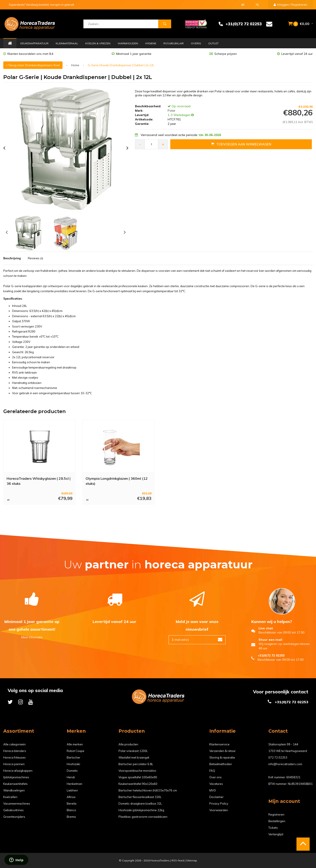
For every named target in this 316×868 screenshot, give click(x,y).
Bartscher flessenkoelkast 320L (140, 797)
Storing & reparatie (222, 757)
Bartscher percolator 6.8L (136, 764)
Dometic (72, 771)
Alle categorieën (14, 744)
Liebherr (72, 790)
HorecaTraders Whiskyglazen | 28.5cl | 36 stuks (39, 481)
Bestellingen (277, 821)
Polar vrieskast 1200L (133, 751)
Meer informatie (32, 637)
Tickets (273, 828)
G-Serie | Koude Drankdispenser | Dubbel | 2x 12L (121, 65)
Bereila (72, 804)
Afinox (71, 797)
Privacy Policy (219, 804)
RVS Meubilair (174, 43)
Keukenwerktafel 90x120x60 (138, 784)
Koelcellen (10, 797)
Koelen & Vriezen (98, 43)
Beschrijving (12, 258)
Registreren (276, 814)
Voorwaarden (219, 810)
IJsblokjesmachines (16, 777)
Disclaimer (216, 797)
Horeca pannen (14, 764)
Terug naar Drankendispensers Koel (33, 65)
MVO (213, 790)
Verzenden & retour (223, 751)
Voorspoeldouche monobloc (137, 771)
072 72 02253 (278, 757)
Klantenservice (219, 744)
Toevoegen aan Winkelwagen (241, 144)
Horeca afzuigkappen (18, 771)
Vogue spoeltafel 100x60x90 (138, 777)
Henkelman (75, 784)
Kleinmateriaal (67, 43)
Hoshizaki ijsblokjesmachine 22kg (141, 810)
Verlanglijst (276, 834)
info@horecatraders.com (285, 764)
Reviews (35, 258)
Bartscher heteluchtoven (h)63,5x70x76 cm (148, 790)
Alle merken (75, 744)
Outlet (213, 43)
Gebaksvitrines (13, 810)
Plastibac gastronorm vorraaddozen (143, 817)
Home (10, 43)
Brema (71, 817)
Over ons (215, 777)
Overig (196, 43)
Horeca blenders (15, 751)
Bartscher (74, 757)
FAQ (212, 771)
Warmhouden (128, 43)
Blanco (71, 810)
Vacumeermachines (17, 804)
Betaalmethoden (221, 764)
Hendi (71, 777)
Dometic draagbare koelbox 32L (140, 804)
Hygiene (151, 43)
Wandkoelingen (14, 790)
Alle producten (128, 744)
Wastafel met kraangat (134, 757)
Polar (171, 111)
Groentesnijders (14, 817)
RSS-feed (178, 860)
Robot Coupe (75, 751)
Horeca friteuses (14, 757)
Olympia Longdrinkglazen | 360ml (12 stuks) (117, 481)
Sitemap (192, 860)
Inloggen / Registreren (290, 5)
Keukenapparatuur (34, 43)
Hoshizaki (73, 764)
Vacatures (216, 784)
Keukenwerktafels (15, 784)
